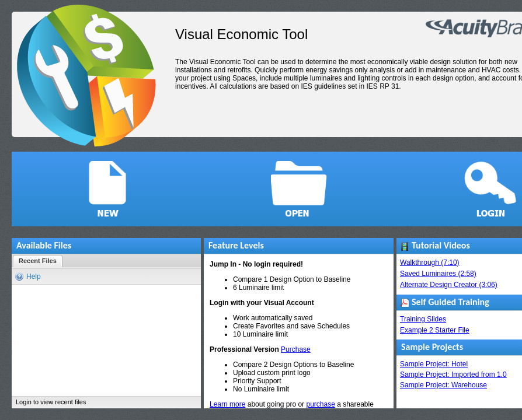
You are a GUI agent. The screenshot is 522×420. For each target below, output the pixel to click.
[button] (107, 189)
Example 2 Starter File (435, 330)
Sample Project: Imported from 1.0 (453, 374)
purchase (320, 404)
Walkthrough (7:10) (430, 262)
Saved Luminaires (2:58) (438, 274)
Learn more (227, 404)
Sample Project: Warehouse (443, 385)
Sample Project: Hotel (434, 364)
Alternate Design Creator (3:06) (449, 285)
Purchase (296, 349)
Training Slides (423, 319)
